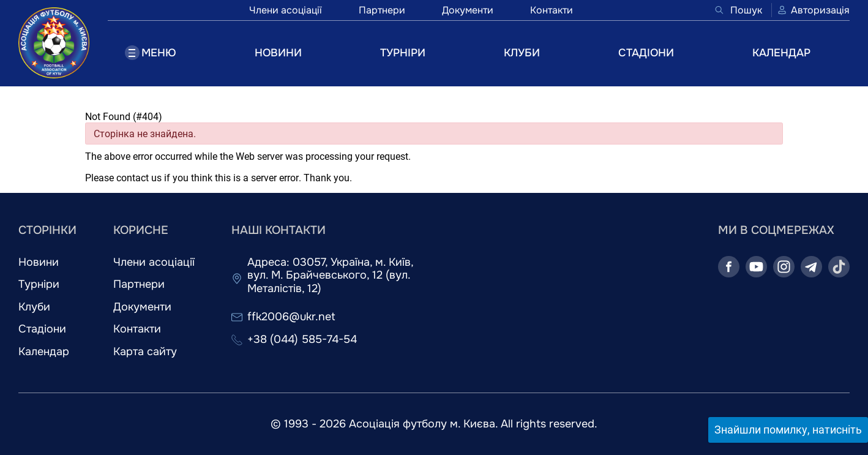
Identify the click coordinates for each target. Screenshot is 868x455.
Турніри (39, 284)
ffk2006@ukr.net (291, 317)
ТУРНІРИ (403, 53)
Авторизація (813, 10)
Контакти (552, 10)
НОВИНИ (278, 53)
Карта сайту (145, 352)
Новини (39, 262)
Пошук (738, 10)
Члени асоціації (286, 10)
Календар (44, 352)
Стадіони (42, 329)
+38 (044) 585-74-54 (302, 340)
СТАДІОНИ (646, 53)
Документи (468, 10)
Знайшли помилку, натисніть (788, 430)
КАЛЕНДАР (781, 53)
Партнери (382, 10)
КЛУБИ (522, 53)
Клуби (34, 307)
